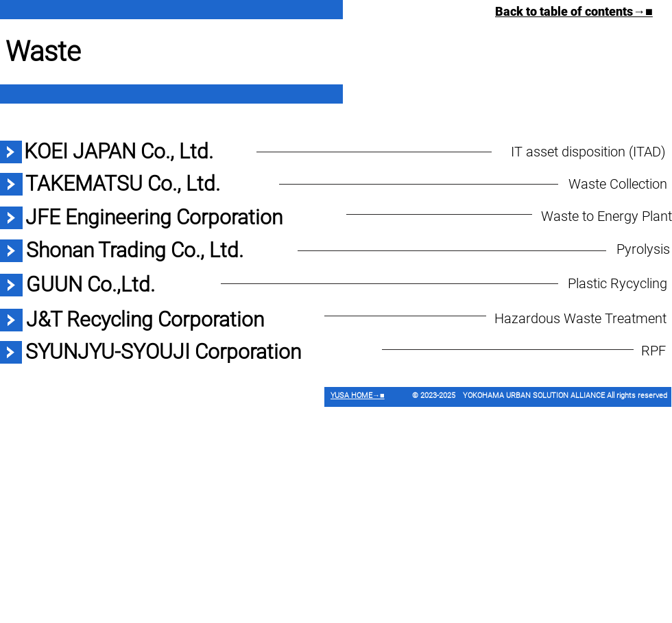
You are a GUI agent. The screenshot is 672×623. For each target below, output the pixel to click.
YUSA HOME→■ (358, 396)
